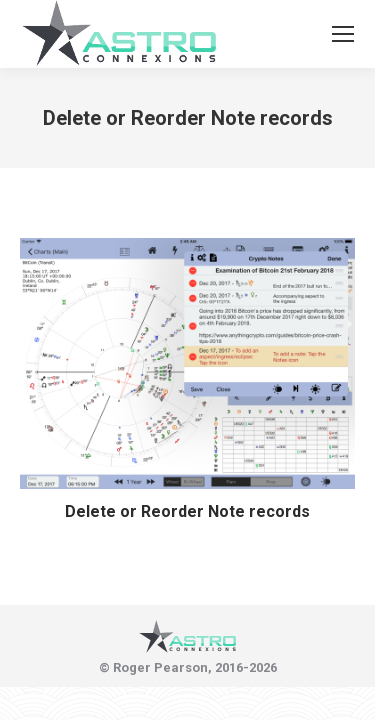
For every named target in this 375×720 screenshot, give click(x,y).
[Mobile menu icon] (343, 34)
